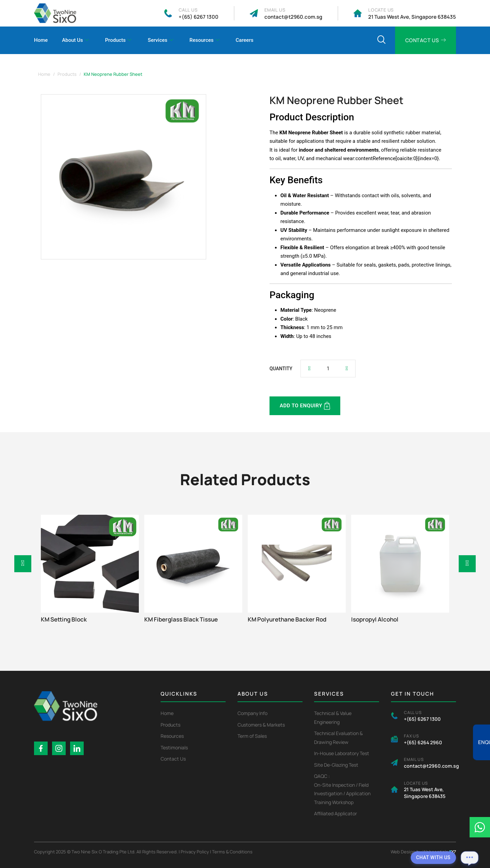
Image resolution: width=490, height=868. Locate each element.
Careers (245, 40)
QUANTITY (281, 369)
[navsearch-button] (381, 40)
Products (118, 40)
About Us (75, 40)
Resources (205, 40)
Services (160, 40)
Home (41, 40)
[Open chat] (470, 858)
